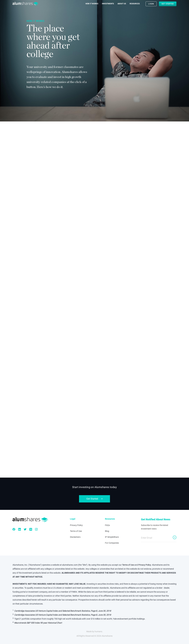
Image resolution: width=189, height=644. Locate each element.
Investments (108, 4)
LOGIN (151, 4)
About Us (122, 4)
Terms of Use (76, 531)
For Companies (112, 543)
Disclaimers (75, 537)
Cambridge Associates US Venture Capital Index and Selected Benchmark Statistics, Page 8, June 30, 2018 (63, 611)
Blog (107, 531)
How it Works (92, 4)
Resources (135, 4)
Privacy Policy (76, 525)
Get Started (168, 4)
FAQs (107, 525)
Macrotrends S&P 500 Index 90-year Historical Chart (38, 623)
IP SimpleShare (112, 537)
